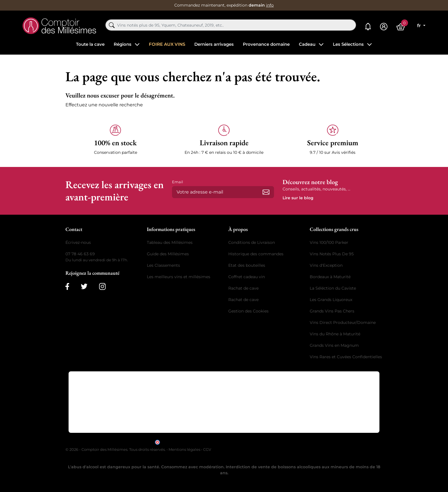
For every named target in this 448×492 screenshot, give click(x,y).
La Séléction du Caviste (333, 288)
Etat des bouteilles (247, 265)
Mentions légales (184, 449)
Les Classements (163, 265)
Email (178, 182)
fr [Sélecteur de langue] (420, 26)
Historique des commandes (256, 254)
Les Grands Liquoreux (331, 300)
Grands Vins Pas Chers (332, 311)
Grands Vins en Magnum (334, 345)
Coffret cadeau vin (247, 277)
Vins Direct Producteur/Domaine (343, 322)
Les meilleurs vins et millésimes (179, 277)
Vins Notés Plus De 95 (332, 254)
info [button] (270, 5)
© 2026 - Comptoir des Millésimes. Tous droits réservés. (116, 449)
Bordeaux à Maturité (330, 277)
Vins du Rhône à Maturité (335, 334)
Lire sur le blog (298, 198)
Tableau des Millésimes (170, 242)
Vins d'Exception (326, 265)
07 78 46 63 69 (80, 254)
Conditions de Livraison (252, 242)
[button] (115, 140)
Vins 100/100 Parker (329, 242)
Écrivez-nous (78, 242)
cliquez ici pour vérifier (273, 442)
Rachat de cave (243, 288)
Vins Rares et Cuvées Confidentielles (346, 357)
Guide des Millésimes (168, 254)
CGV (207, 449)
